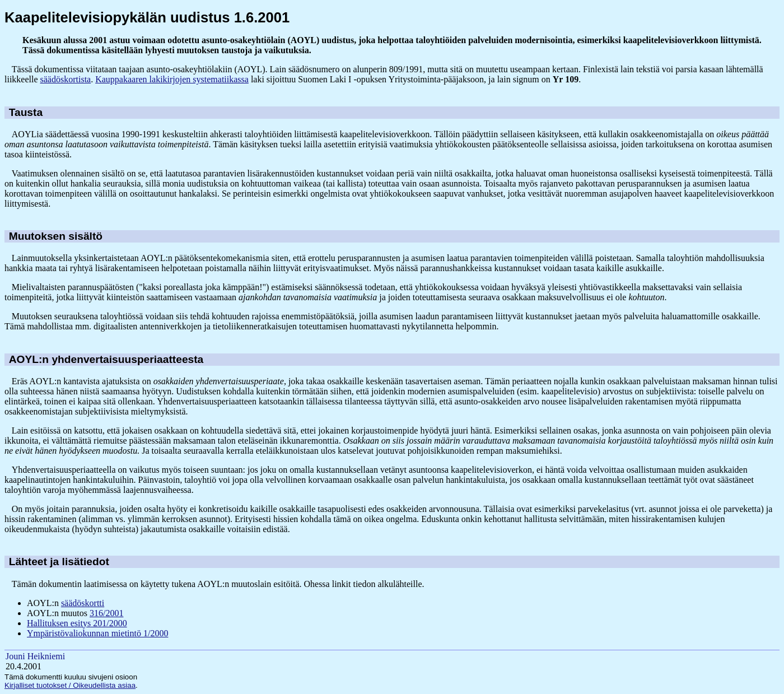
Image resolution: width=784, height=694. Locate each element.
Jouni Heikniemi (35, 656)
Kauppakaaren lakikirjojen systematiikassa (172, 79)
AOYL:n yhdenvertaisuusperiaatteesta (106, 359)
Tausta (26, 112)
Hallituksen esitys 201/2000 (77, 623)
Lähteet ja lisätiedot (59, 562)
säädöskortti (83, 603)
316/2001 (106, 613)
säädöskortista (66, 79)
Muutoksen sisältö (56, 236)
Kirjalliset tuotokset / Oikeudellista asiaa (70, 685)
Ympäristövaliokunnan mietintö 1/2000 (97, 633)
